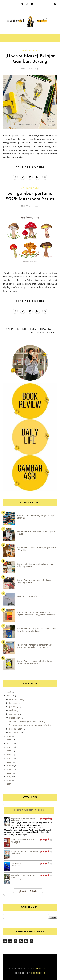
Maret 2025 (15, 718)
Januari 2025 (15, 732)
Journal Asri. (42, 968)
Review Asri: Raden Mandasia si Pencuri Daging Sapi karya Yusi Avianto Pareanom (36, 614)
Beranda (46, 329)
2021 (9, 747)
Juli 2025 (14, 703)
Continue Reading (30, 167)
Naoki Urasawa (18, 844)
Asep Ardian (17, 865)
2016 (9, 766)
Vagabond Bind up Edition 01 (24, 819)
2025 (9, 696)
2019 (9, 755)
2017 (9, 762)
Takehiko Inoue (18, 821)
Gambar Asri (30, 51)
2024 (9, 736)
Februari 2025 (16, 729)
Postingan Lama (42, 333)
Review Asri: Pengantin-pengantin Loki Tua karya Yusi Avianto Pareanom (35, 646)
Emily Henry (17, 853)
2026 (9, 692)
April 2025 (14, 714)
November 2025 (17, 699)
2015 (9, 769)
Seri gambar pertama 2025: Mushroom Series (30, 725)
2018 (9, 758)
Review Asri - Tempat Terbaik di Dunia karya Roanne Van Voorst (35, 662)
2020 (9, 751)
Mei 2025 (14, 710)
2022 (9, 743)
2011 (9, 784)
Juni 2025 (14, 707)
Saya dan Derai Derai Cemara (30, 596)
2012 (9, 780)
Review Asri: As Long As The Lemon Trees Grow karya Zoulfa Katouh (36, 630)
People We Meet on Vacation (24, 851)
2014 (9, 773)
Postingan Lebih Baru (22, 329)
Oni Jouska (16, 863)
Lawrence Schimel (19, 880)
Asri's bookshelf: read (29, 811)
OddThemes (38, 973)
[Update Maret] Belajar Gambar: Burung (27, 721)
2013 (9, 777)
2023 (9, 740)
